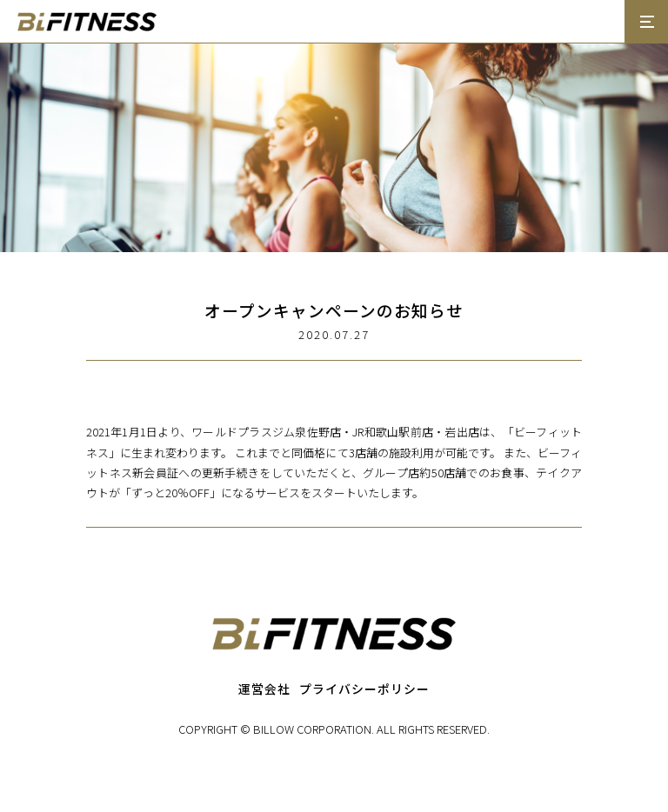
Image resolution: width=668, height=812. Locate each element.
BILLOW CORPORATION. (314, 729)
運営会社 (264, 689)
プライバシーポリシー (364, 689)
